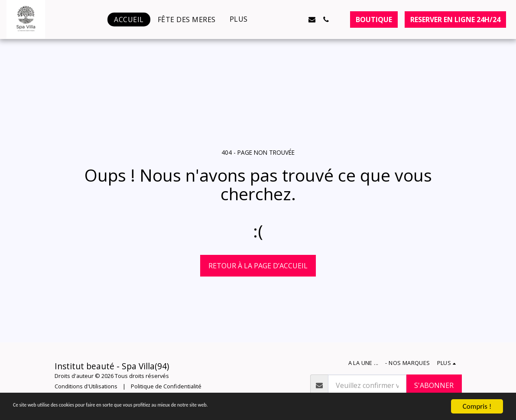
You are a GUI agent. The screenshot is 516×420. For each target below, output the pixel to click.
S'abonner (434, 385)
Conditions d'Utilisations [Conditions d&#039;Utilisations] (86, 386)
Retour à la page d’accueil (258, 266)
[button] (270, 20)
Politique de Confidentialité (166, 386)
